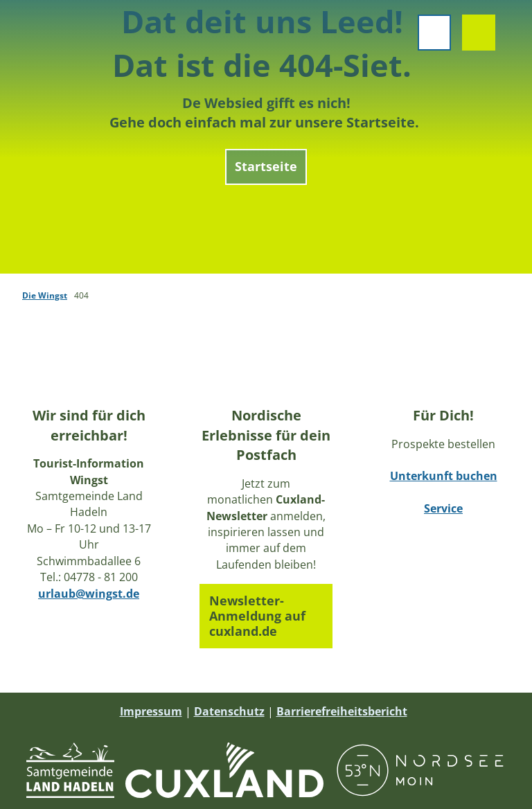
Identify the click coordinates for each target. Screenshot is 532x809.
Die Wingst (45, 295)
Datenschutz (229, 711)
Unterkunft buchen (444, 477)
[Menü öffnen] (427, 40)
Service (443, 509)
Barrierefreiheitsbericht (342, 711)
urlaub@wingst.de (89, 594)
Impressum (151, 711)
